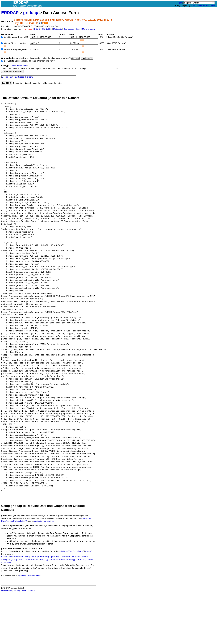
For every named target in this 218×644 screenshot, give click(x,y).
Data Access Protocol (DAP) (14, 521)
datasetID (66, 551)
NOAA (193, 6)
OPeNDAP (86, 518)
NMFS (199, 6)
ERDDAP (10, 13)
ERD (212, 6)
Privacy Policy (20, 591)
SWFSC (206, 6)
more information (19, 66)
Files (78, 29)
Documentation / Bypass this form (17, 77)
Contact (32, 591)
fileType (78, 551)
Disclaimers (7, 591)
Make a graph (88, 29)
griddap (31, 13)
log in (179, 3)
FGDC (37, 29)
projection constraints (44, 521)
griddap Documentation (30, 576)
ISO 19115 (47, 29)
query (88, 551)
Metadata (58, 29)
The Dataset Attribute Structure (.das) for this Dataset (40, 98)
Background (69, 29)
